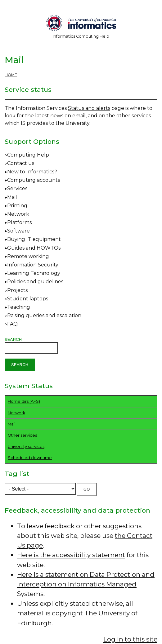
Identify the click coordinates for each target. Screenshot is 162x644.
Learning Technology (34, 273)
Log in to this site (130, 639)
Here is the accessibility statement (71, 555)
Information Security (33, 265)
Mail (12, 197)
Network (18, 214)
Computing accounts (34, 180)
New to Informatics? (32, 172)
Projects (17, 290)
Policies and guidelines (35, 282)
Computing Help (28, 155)
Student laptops (28, 299)
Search (13, 339)
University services (26, 447)
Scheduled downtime (30, 458)
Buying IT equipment (34, 239)
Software (18, 231)
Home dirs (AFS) (24, 401)
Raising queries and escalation (44, 315)
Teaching (19, 307)
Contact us (21, 163)
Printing (17, 206)
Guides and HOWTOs (34, 248)
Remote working (28, 256)
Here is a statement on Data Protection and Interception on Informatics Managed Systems (86, 584)
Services (17, 188)
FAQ (12, 324)
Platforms (19, 222)
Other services (22, 435)
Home (11, 75)
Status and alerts (89, 108)
